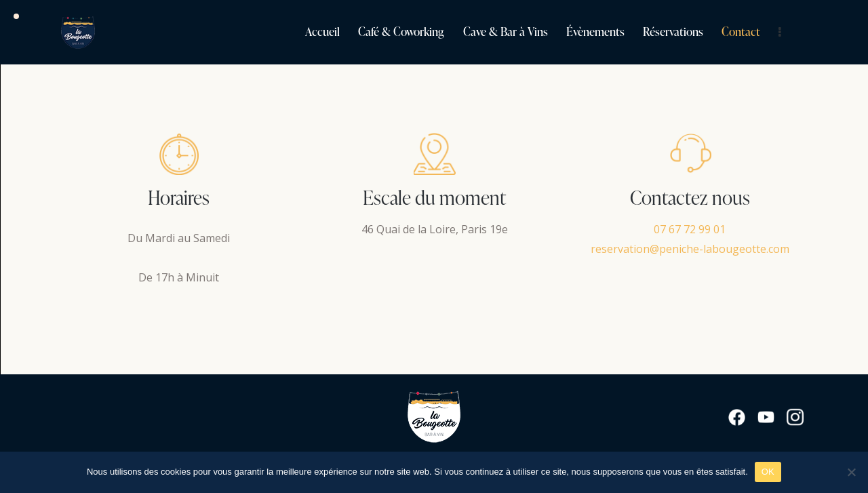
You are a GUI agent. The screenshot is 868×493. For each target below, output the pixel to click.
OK (768, 472)
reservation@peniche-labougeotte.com (690, 249)
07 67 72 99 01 (690, 229)
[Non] (851, 472)
